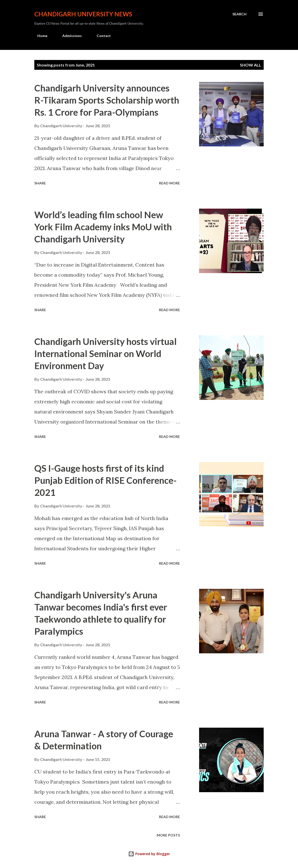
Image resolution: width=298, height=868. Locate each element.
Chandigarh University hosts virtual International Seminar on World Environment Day (105, 353)
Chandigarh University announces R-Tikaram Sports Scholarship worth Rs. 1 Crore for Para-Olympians (107, 100)
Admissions (69, 36)
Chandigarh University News (83, 14)
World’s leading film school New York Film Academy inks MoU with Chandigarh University (103, 227)
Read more (169, 183)
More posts (168, 835)
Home (39, 36)
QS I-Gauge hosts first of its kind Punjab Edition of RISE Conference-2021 (105, 480)
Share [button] (40, 183)
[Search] (239, 14)
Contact (101, 36)
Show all (251, 65)
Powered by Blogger (149, 854)
